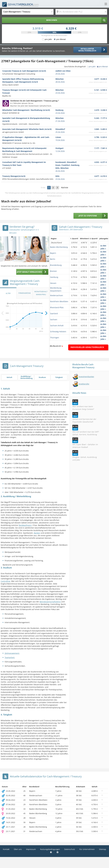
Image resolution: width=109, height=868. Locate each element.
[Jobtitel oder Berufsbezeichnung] (28, 12)
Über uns (18, 849)
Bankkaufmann (25, 525)
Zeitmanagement (12, 653)
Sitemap (103, 849)
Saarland (54, 313)
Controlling (5, 581)
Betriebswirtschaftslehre (50, 602)
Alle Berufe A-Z (55, 346)
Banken (37, 533)
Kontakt (6, 849)
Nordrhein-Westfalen (59, 301)
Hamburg (54, 277)
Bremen (53, 271)
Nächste (65, 187)
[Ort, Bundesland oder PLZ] (81, 12)
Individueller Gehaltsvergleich (87, 347)
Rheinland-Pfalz (57, 307)
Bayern (53, 253)
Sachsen (54, 319)
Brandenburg (56, 265)
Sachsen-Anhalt (57, 326)
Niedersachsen (57, 295)
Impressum (31, 849)
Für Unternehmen (87, 849)
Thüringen (55, 338)
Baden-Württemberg (59, 247)
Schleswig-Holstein (58, 332)
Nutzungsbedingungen (50, 849)
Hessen (53, 283)
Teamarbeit (10, 657)
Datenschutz (70, 849)
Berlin (53, 259)
